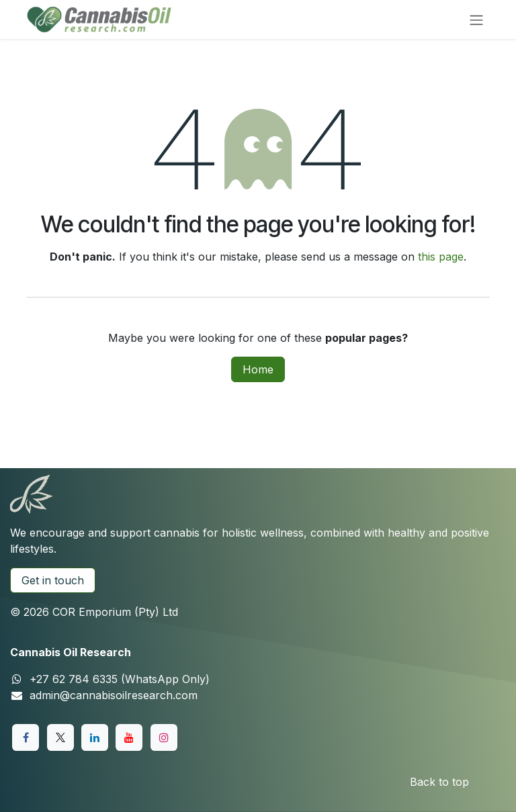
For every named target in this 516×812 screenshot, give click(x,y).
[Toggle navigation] (476, 19)
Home (258, 369)
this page (441, 257)
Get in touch (53, 580)
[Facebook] (26, 737)
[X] (60, 737)
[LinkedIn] (95, 737)
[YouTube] (129, 737)
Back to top (439, 782)
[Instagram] (164, 737)
